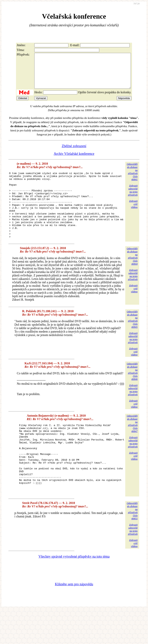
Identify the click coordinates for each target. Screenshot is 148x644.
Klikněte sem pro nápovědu (74, 618)
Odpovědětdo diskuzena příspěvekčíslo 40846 (132, 392)
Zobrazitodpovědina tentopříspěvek (133, 197)
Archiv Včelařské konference (74, 161)
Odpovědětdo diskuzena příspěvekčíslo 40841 (132, 179)
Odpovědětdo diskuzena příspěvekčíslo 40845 (132, 339)
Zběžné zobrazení (74, 153)
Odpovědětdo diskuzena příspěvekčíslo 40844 (132, 276)
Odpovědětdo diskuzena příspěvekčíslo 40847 (132, 444)
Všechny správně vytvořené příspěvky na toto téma (74, 591)
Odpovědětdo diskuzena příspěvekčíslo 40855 (132, 545)
